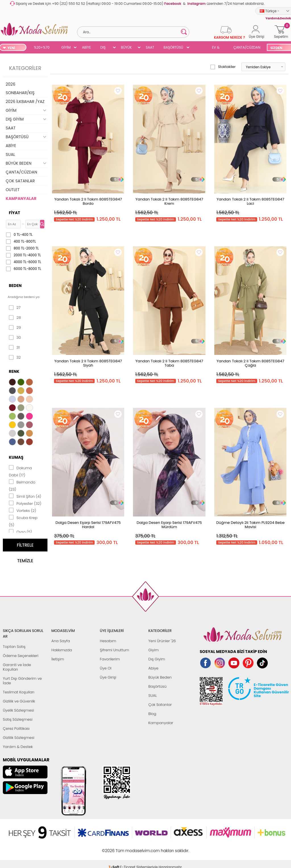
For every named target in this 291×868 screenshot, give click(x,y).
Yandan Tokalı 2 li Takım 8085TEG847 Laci (250, 201)
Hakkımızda (62, 650)
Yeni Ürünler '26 (162, 641)
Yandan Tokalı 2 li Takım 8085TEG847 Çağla (250, 363)
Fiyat (14, 213)
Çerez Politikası (16, 728)
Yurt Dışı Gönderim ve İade (22, 681)
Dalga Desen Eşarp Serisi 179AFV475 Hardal (88, 525)
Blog (152, 714)
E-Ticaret (128, 848)
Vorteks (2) (22, 510)
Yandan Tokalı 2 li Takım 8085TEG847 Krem (169, 201)
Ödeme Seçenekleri (21, 656)
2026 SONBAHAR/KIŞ (20, 88)
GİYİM (66, 47)
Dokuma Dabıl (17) (20, 471)
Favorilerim (110, 659)
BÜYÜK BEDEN (126, 48)
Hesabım (108, 641)
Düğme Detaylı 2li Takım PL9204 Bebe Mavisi (251, 525)
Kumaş (16, 457)
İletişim (58, 659)
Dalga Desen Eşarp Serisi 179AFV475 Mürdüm (169, 525)
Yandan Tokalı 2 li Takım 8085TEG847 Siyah (88, 363)
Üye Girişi (108, 677)
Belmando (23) (22, 485)
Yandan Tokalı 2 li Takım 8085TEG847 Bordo (88, 201)
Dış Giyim (157, 659)
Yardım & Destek (18, 747)
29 (15, 328)
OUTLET (13, 190)
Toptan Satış (14, 647)
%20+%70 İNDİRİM (42, 48)
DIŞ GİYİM (105, 48)
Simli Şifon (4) (25, 496)
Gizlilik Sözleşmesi (19, 738)
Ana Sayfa (61, 641)
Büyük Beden (160, 677)
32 (15, 357)
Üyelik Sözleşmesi (18, 710)
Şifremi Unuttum (114, 650)
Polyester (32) (25, 503)
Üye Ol (106, 668)
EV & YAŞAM (218, 48)
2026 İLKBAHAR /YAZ (25, 102)
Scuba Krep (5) (23, 521)
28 (15, 318)
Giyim (154, 650)
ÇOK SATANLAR (20, 181)
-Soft (114, 848)
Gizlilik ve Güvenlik (19, 701)
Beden (15, 286)
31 (14, 348)
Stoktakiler (223, 67)
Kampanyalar (161, 723)
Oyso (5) (20, 532)
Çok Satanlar (160, 705)
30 (15, 338)
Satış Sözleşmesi (18, 719)
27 (15, 308)
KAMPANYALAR (21, 199)
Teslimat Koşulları (19, 692)
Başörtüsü (157, 686)
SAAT (150, 47)
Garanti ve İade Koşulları (17, 667)
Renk (14, 371)
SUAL (199, 48)
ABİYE (86, 47)
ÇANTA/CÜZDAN (247, 47)
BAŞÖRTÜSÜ (173, 47)
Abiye (153, 668)
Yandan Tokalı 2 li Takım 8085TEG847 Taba (169, 363)
